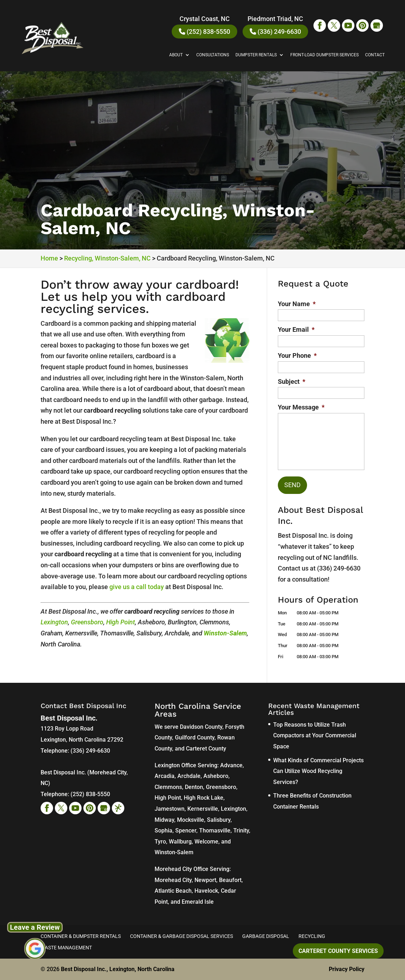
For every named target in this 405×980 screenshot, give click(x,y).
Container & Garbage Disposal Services (181, 936)
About (176, 55)
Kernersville (203, 809)
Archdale (189, 776)
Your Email (296, 329)
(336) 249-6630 (275, 32)
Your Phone (297, 355)
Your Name (297, 304)
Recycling (312, 936)
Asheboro (216, 776)
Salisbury (219, 820)
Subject (292, 381)
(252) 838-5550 (204, 32)
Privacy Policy (347, 969)
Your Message (301, 407)
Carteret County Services (338, 951)
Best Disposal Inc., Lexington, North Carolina (118, 969)
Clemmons (168, 787)
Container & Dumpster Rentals (81, 936)
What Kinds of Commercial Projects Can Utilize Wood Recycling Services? (318, 771)
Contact (375, 55)
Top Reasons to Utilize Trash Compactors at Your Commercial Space (315, 736)
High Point (121, 622)
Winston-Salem (225, 633)
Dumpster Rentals (256, 55)
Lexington (54, 622)
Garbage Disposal (266, 936)
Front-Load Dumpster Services (324, 55)
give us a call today (137, 587)
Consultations (213, 55)
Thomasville (215, 831)
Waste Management (66, 948)
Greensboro (87, 622)
